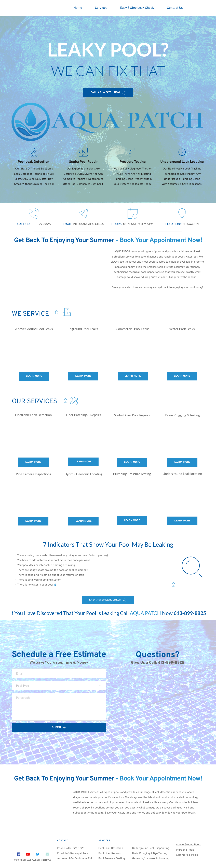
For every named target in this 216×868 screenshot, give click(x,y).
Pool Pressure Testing (112, 859)
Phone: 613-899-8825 (71, 848)
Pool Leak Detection (111, 848)
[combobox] (59, 685)
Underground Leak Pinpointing (151, 848)
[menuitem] (78, 8)
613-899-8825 (40, 224)
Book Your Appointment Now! (161, 241)
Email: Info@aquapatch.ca (73, 853)
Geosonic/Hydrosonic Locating (151, 859)
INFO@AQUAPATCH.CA (88, 224)
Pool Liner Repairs (110, 853)
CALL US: (24, 224)
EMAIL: (67, 224)
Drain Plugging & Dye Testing (150, 853)
